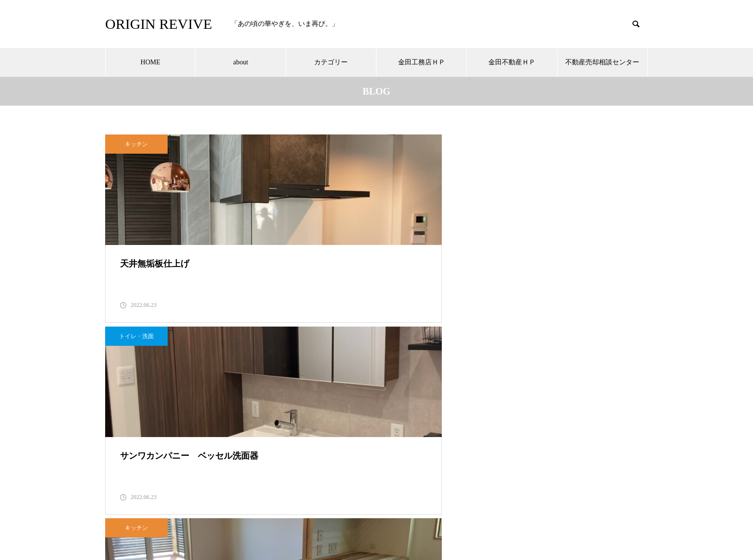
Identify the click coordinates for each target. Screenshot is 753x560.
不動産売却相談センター (602, 62)
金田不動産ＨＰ (512, 62)
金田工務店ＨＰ (422, 62)
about (240, 62)
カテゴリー (331, 62)
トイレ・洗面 (324, 144)
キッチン (136, 144)
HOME (151, 62)
